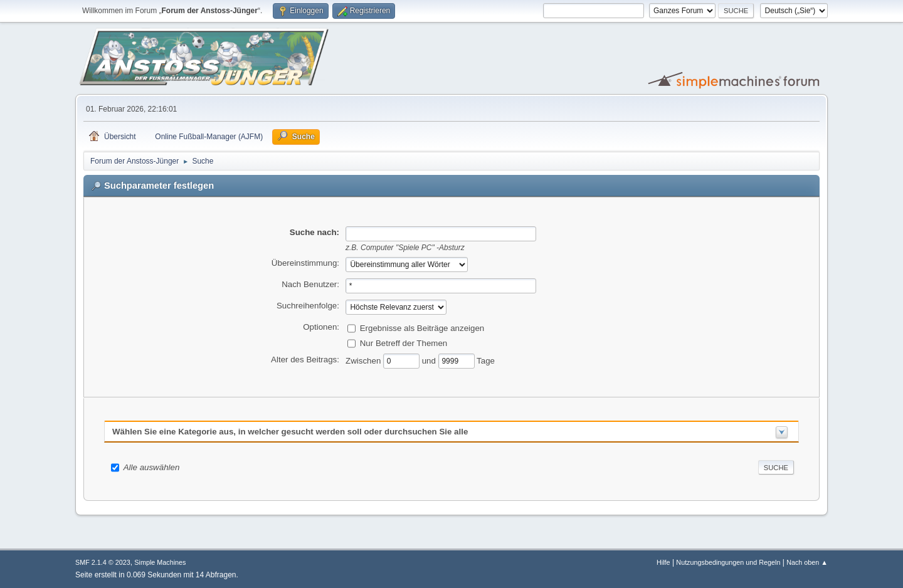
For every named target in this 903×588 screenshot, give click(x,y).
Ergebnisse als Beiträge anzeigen (422, 328)
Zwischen (364, 360)
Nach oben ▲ (807, 562)
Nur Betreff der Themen (404, 343)
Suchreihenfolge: (308, 306)
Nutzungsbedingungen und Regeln (728, 562)
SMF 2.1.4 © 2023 (103, 562)
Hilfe (663, 562)
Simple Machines (160, 562)
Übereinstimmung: (305, 263)
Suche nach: (314, 232)
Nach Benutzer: (310, 284)
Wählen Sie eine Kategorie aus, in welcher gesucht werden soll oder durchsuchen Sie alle (290, 432)
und (430, 360)
